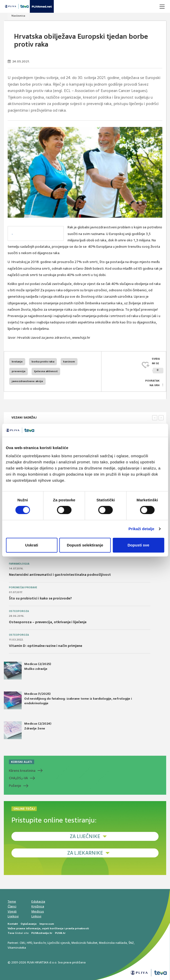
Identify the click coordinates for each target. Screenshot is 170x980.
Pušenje (15, 786)
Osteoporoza (19, 611)
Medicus (38, 911)
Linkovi (36, 916)
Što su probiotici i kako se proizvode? (40, 598)
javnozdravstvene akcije (27, 381)
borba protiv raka (43, 362)
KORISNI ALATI (22, 762)
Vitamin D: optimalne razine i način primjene (45, 646)
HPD (29, 943)
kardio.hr (40, 943)
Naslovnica (18, 16)
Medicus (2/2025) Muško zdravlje (27, 671)
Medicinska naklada (113, 943)
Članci (12, 906)
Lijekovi (13, 916)
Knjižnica (38, 906)
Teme (12, 901)
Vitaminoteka (17, 948)
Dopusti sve (138, 545)
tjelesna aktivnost (46, 371)
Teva (11, 933)
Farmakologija (19, 564)
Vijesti (12, 911)
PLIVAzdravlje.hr (42, 933)
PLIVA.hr (60, 933)
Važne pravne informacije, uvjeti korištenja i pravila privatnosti (48, 928)
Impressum (47, 924)
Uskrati (32, 545)
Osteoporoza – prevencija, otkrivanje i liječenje (48, 622)
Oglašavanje (29, 924)
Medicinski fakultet (84, 943)
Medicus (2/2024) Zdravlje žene (28, 730)
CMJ (22, 943)
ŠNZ (131, 943)
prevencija (18, 371)
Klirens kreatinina (22, 771)
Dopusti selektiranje (85, 545)
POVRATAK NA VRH (152, 383)
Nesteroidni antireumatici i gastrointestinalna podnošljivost (60, 575)
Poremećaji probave (23, 587)
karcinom (69, 362)
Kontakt (13, 924)
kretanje (17, 362)
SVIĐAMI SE (158, 365)
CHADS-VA (18, 778)
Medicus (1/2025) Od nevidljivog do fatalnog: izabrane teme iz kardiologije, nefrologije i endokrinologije (68, 700)
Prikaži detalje (141, 529)
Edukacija (38, 901)
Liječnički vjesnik (59, 943)
